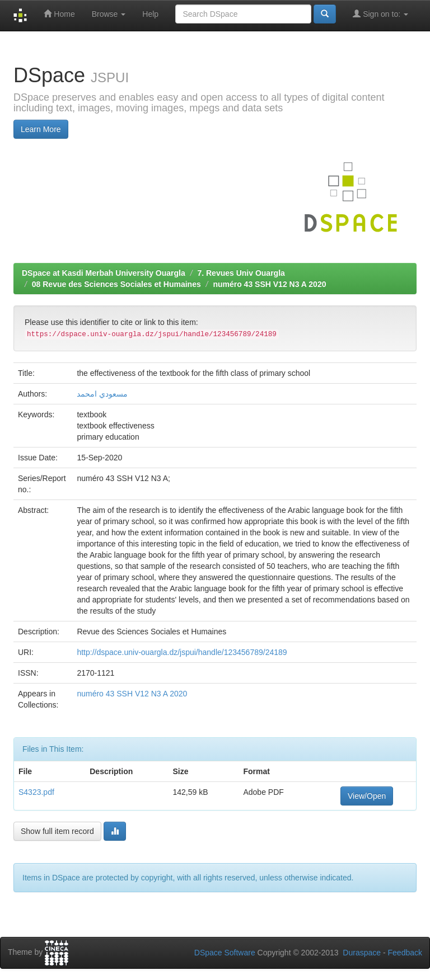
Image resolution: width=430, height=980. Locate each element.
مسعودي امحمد (102, 394)
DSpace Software (225, 953)
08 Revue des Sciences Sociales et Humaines (116, 284)
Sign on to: (380, 14)
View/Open (367, 796)
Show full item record (57, 831)
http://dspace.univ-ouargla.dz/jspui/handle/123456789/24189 (182, 652)
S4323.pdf (36, 792)
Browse (109, 14)
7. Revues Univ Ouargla (241, 273)
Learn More (41, 129)
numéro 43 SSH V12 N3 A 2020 (269, 284)
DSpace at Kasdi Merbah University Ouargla (104, 273)
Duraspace (362, 953)
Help (150, 14)
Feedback (405, 953)
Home (59, 14)
